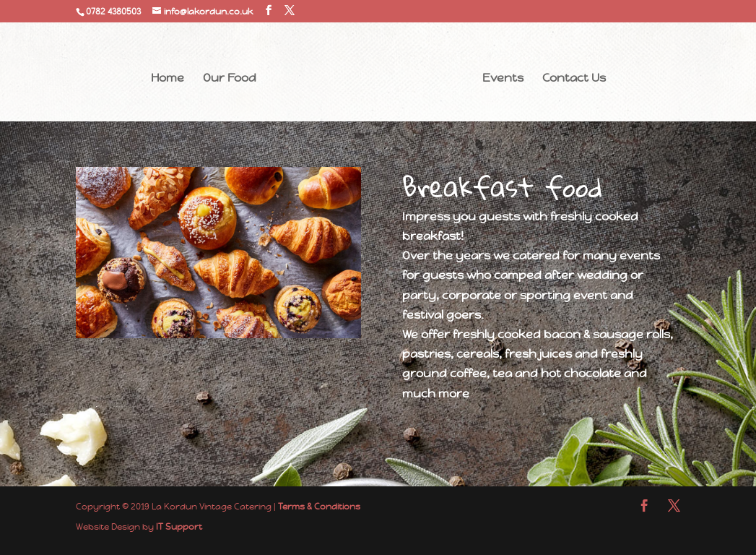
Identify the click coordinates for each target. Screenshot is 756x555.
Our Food (230, 79)
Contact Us (574, 79)
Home (168, 79)
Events (503, 79)
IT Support (179, 527)
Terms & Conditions (319, 507)
